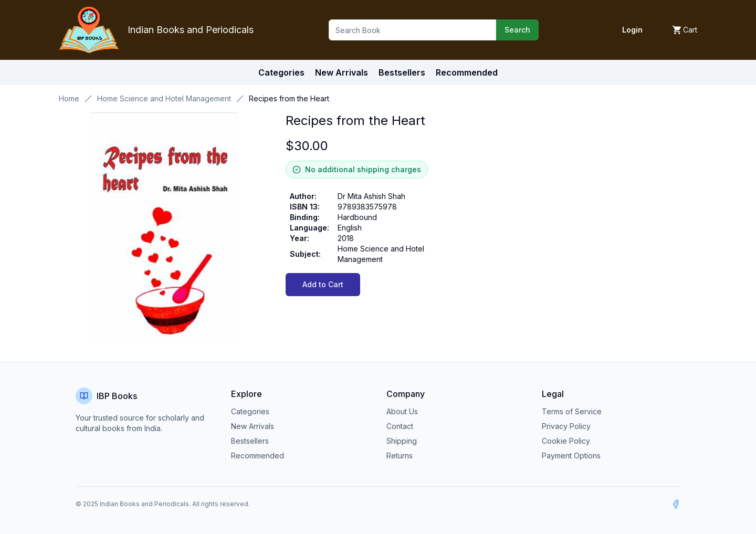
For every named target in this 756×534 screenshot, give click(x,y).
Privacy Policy (566, 426)
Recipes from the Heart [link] (289, 98)
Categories (281, 72)
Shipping (402, 441)
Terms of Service (572, 411)
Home (69, 98)
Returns (400, 456)
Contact (400, 426)
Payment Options (571, 456)
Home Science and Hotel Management (164, 98)
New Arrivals (253, 426)
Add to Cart (323, 284)
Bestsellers (250, 441)
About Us (402, 411)
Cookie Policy (566, 441)
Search (517, 30)
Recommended (258, 456)
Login (632, 30)
